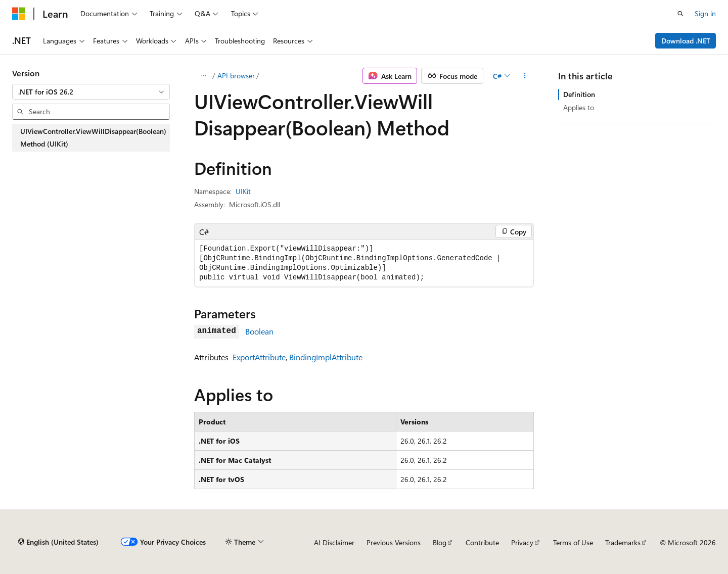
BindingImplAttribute (326, 357)
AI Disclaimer (334, 542)
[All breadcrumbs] (203, 76)
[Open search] (680, 14)
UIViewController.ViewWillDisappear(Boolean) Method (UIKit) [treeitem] (93, 138)
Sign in (705, 13)
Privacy (522, 542)
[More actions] (525, 76)
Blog (440, 542)
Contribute (482, 542)
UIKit (243, 191)
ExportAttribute (259, 357)
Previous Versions (394, 542)
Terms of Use (573, 542)
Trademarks (623, 542)
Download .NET (686, 41)
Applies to (579, 107)
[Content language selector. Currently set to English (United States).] (58, 542)
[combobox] (91, 92)
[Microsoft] (19, 14)
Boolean (259, 331)
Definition (579, 94)
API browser (236, 76)
